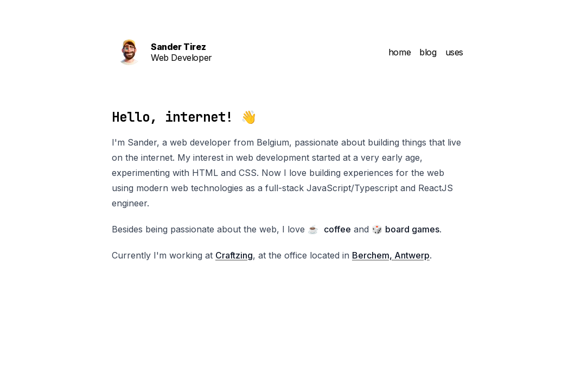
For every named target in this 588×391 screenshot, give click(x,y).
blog (428, 52)
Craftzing (234, 255)
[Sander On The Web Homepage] (202, 52)
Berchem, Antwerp (391, 255)
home (400, 52)
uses (454, 52)
